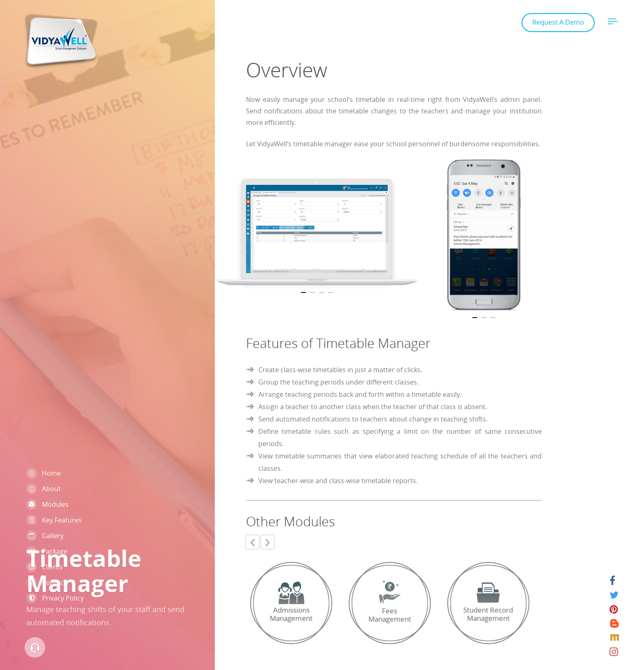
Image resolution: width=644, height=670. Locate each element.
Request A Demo (558, 22)
